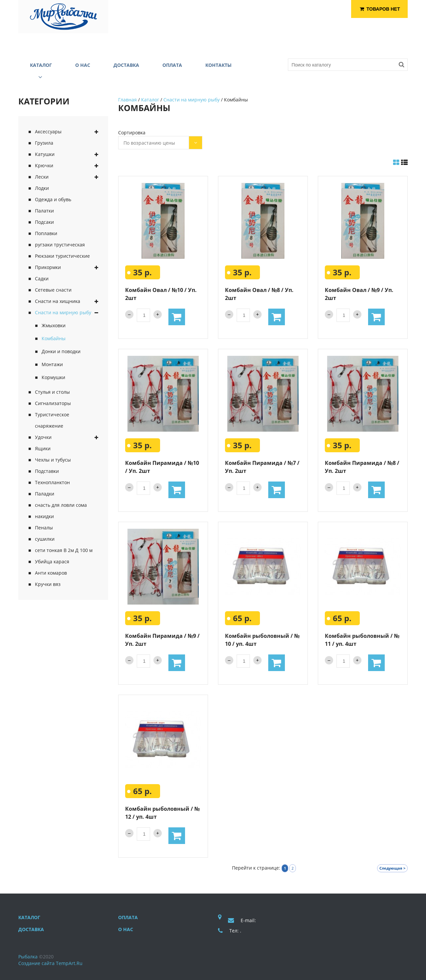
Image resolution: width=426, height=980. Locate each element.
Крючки (44, 165)
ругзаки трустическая (60, 245)
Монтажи (52, 364)
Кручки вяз (48, 584)
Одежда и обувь (53, 199)
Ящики (43, 448)
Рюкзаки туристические (62, 256)
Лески (42, 177)
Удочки (43, 437)
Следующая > (392, 868)
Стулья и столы (52, 392)
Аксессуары (48, 132)
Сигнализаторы (53, 403)
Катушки (45, 154)
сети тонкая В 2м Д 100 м (64, 550)
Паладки (45, 494)
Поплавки (46, 233)
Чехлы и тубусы (53, 460)
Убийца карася (52, 561)
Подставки (47, 471)
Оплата (128, 917)
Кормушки (53, 377)
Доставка (31, 929)
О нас (126, 929)
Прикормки (48, 267)
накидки (44, 516)
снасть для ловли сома (61, 505)
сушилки (45, 539)
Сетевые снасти (53, 290)
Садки (42, 279)
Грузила (44, 143)
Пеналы (44, 528)
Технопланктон (52, 482)
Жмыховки (54, 325)
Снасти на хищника (58, 301)
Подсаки (44, 222)
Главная (127, 100)
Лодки (42, 188)
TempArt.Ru (69, 963)
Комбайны (54, 338)
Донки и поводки (61, 351)
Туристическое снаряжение (52, 420)
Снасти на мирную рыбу (63, 312)
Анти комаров (51, 573)
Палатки (44, 211)
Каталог (150, 100)
